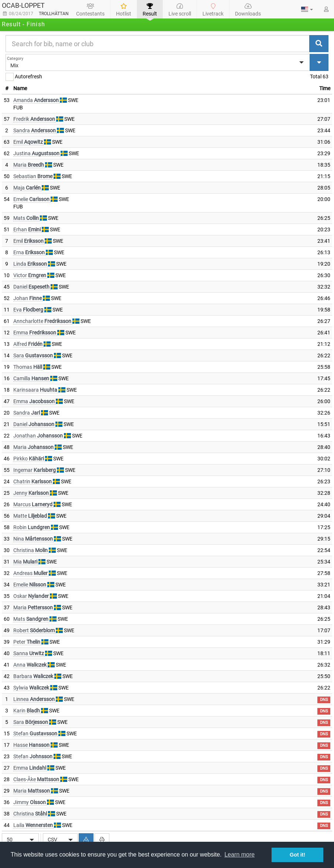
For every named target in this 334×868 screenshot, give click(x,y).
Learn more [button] (239, 855)
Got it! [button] (297, 855)
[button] (307, 9)
